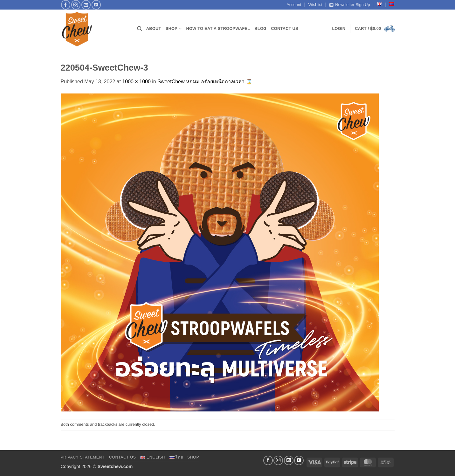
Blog (260, 28)
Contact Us (285, 28)
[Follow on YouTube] (96, 5)
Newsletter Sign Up (350, 5)
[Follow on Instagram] (76, 5)
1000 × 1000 (136, 82)
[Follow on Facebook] (66, 5)
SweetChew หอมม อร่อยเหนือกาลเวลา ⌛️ (205, 82)
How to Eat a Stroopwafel (218, 28)
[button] (339, 29)
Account (294, 5)
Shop (174, 29)
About (154, 28)
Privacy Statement (83, 457)
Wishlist (315, 5)
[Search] (139, 29)
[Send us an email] (86, 5)
